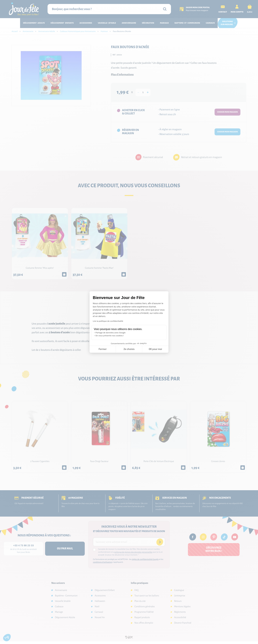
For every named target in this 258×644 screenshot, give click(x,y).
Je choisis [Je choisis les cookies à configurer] (129, 349)
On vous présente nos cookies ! (110, 336)
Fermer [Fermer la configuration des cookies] (103, 349)
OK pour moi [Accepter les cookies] (155, 349)
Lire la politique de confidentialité (108, 321)
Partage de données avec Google (110, 333)
